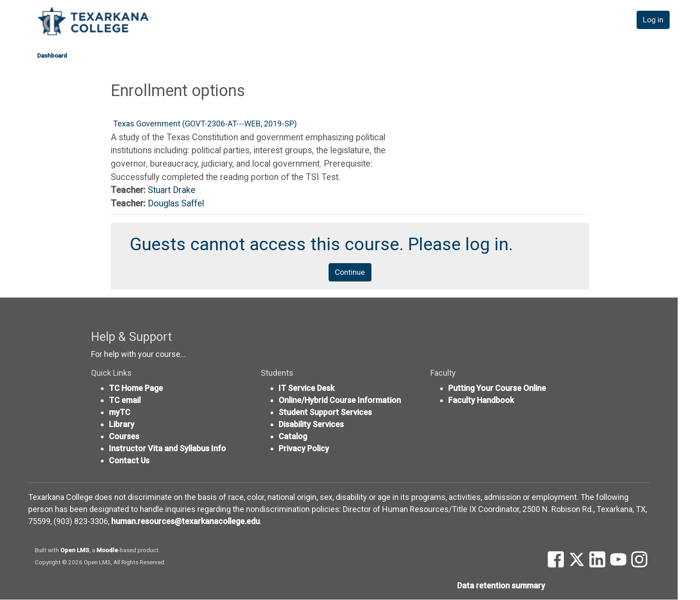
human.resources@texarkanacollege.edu (185, 522)
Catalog (293, 437)
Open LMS (75, 550)
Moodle (107, 550)
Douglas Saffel (176, 203)
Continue (350, 272)
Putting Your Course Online (497, 388)
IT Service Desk (306, 388)
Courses (124, 437)
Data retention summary (501, 586)
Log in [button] (654, 22)
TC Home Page (136, 388)
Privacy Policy (304, 449)
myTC (120, 413)
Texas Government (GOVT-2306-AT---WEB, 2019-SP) (205, 124)
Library (122, 425)
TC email (125, 401)
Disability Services (311, 425)
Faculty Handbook (481, 401)
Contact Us (129, 461)
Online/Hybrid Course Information (340, 401)
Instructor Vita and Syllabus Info (167, 449)
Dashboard (52, 55)
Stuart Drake (172, 190)
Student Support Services (325, 413)
